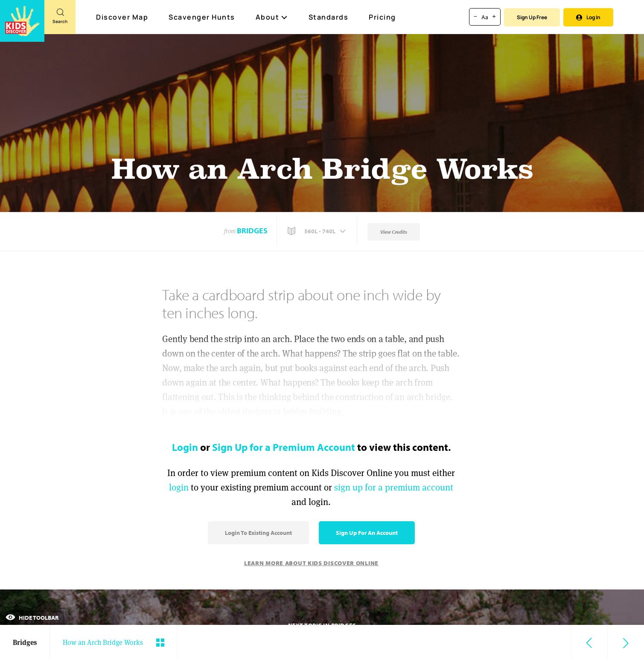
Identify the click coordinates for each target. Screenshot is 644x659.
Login (185, 447)
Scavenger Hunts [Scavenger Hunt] (202, 17)
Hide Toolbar (32, 618)
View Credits (394, 232)
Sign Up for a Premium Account (284, 447)
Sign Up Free (532, 17)
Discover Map (123, 17)
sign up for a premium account (394, 487)
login (179, 487)
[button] (318, 231)
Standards (329, 17)
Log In (588, 17)
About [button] (272, 17)
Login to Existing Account (258, 533)
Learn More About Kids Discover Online (311, 563)
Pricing (382, 17)
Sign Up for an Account (367, 533)
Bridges (252, 231)
